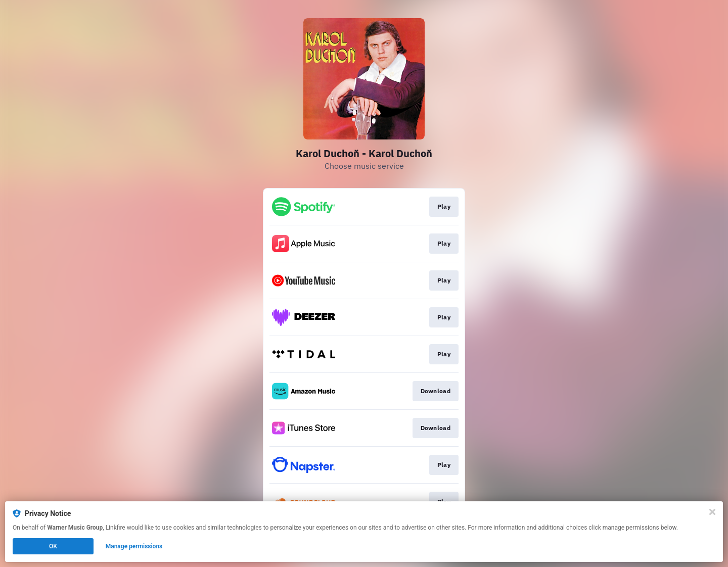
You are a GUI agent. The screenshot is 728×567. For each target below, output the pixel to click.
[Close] (712, 512)
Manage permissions (134, 546)
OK (53, 546)
